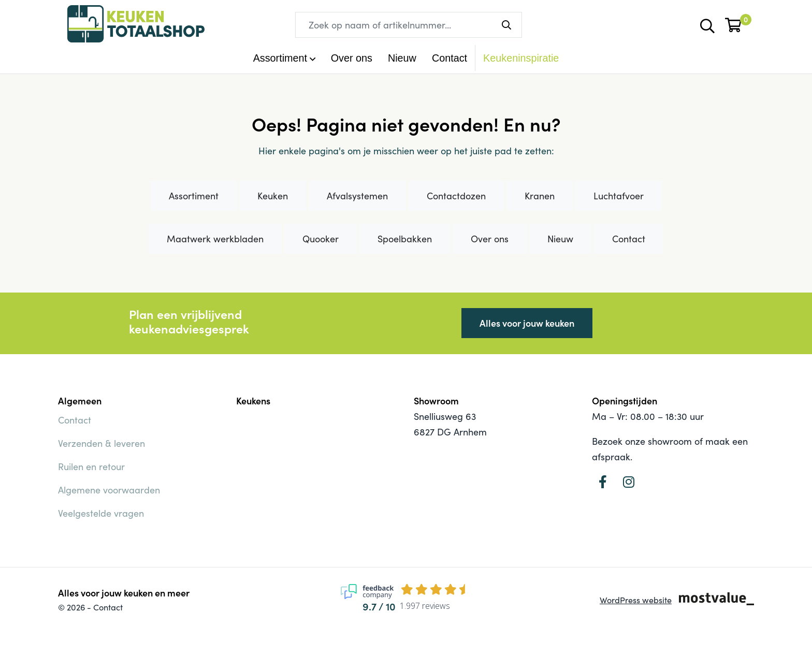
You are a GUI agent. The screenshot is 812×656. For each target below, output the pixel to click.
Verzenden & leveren (102, 443)
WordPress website (636, 600)
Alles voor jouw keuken (527, 323)
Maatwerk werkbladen (215, 239)
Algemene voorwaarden (109, 490)
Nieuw (402, 58)
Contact (450, 58)
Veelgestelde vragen (101, 513)
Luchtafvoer (619, 196)
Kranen (540, 196)
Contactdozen (456, 196)
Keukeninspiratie (521, 58)
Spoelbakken (405, 239)
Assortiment (194, 196)
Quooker (321, 239)
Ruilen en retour (91, 467)
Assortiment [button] (280, 58)
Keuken (273, 196)
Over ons (352, 58)
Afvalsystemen (357, 196)
